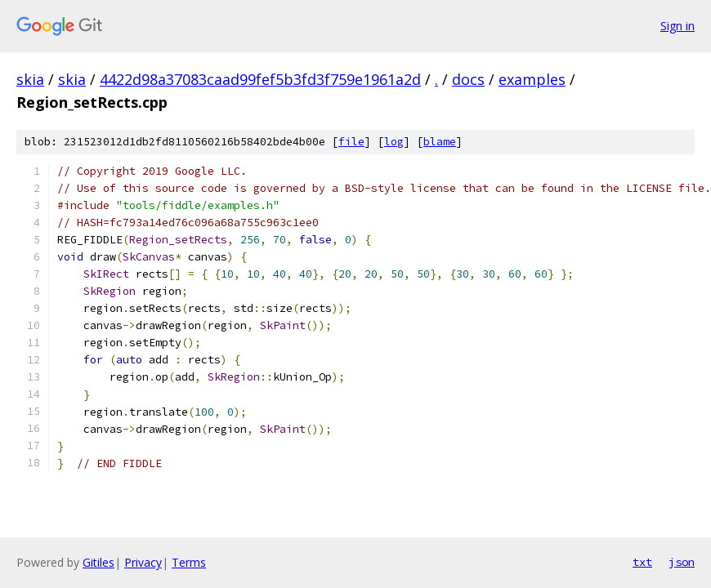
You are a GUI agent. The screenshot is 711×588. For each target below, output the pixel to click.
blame (440, 142)
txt (642, 562)
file (351, 142)
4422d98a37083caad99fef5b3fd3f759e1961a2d (260, 79)
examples (532, 79)
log (394, 142)
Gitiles (98, 562)
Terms (189, 562)
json (682, 562)
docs (468, 79)
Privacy (143, 562)
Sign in (677, 26)
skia (30, 79)
